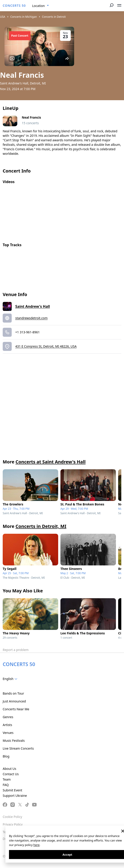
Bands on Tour (13, 693)
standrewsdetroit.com (31, 318)
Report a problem (16, 650)
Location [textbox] (38, 6)
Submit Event (12, 790)
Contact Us (11, 774)
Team (7, 779)
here (37, 845)
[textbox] (11, 679)
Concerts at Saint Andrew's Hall (51, 462)
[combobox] (41, 6)
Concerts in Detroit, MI (41, 526)
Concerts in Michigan (24, 17)
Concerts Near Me (16, 709)
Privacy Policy (13, 824)
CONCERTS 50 (14, 6)
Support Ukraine (15, 796)
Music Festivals (14, 741)
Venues (8, 733)
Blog (6, 756)
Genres (8, 717)
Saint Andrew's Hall (33, 306)
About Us (9, 769)
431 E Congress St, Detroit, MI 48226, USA (46, 346)
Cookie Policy (12, 817)
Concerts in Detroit (54, 17)
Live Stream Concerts (18, 748)
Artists (7, 725)
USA (3, 17)
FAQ (6, 785)
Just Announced (14, 701)
